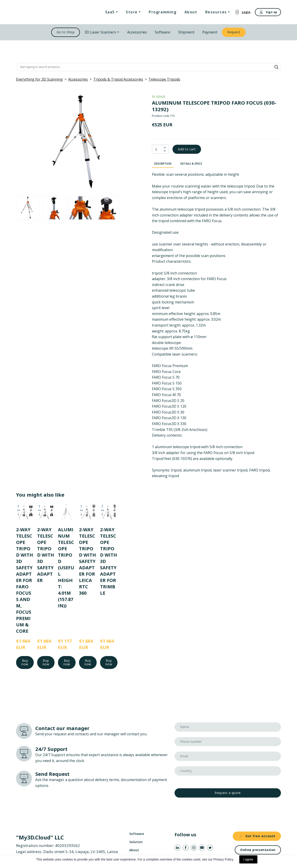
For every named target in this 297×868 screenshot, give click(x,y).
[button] (243, 12)
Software (163, 32)
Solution (136, 842)
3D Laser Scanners (100, 32)
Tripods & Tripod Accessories (118, 79)
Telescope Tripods (164, 79)
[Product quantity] (159, 149)
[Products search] (148, 67)
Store (132, 12)
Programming (163, 12)
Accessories (137, 32)
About (191, 12)
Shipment (186, 32)
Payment (210, 32)
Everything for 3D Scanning (39, 79)
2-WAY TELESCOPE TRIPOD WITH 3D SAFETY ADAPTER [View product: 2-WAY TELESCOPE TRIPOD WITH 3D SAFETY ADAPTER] (46, 555)
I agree (248, 859)
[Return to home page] (39, 12)
